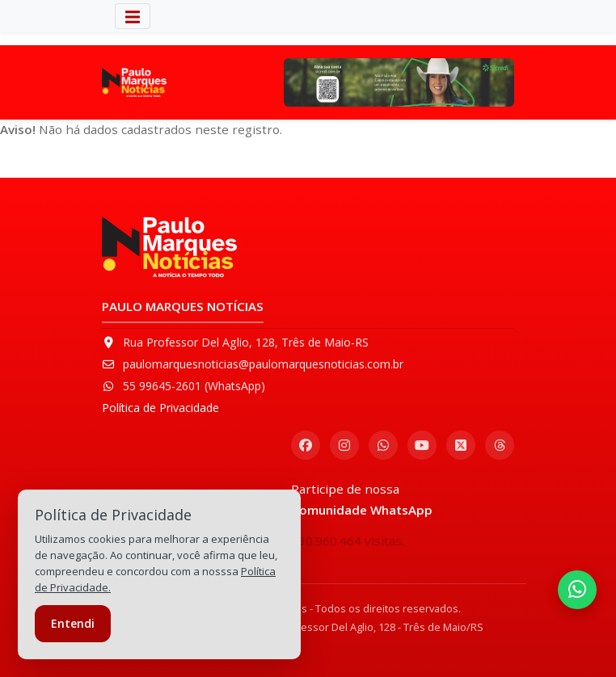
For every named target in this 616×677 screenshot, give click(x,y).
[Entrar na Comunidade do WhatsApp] (577, 590)
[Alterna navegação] (133, 16)
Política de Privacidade (160, 408)
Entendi (73, 623)
